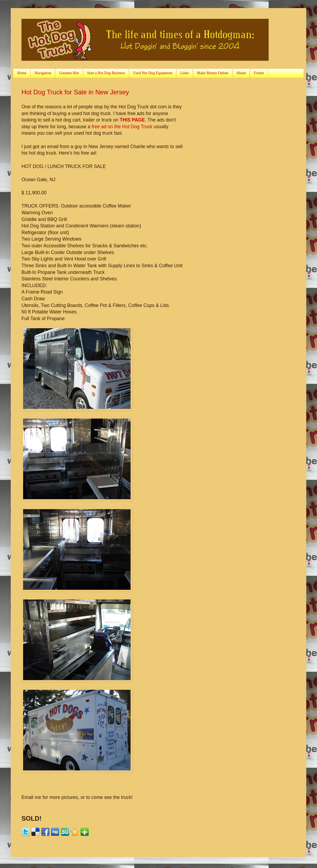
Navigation (43, 73)
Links (185, 73)
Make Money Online (213, 73)
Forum (259, 73)
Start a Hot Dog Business (106, 73)
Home (22, 73)
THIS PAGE (132, 120)
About (241, 73)
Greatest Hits (69, 73)
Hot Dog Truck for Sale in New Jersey (75, 92)
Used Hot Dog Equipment (153, 73)
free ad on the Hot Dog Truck (122, 127)
